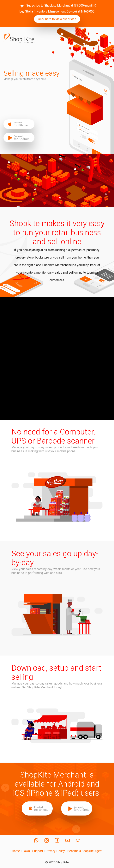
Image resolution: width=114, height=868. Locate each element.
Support (38, 851)
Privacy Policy (55, 851)
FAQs (26, 851)
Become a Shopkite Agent (85, 851)
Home (16, 851)
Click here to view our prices (57, 19)
